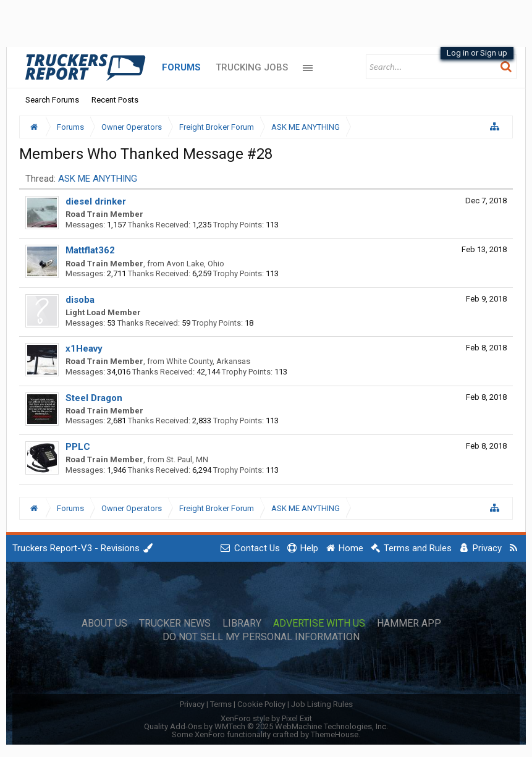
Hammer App (409, 624)
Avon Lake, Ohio (195, 264)
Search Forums (52, 100)
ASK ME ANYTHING (98, 179)
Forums (181, 67)
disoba (80, 300)
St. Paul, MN (187, 459)
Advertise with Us (319, 624)
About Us (104, 624)
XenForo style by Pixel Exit (266, 718)
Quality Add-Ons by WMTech (266, 726)
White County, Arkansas (208, 361)
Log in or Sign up (477, 53)
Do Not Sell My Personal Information (261, 637)
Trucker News (175, 624)
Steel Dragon (94, 398)
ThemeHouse (335, 734)
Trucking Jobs (252, 67)
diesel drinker (96, 201)
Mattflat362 (90, 250)
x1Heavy (84, 349)
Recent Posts (115, 100)
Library (242, 624)
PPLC (78, 447)
